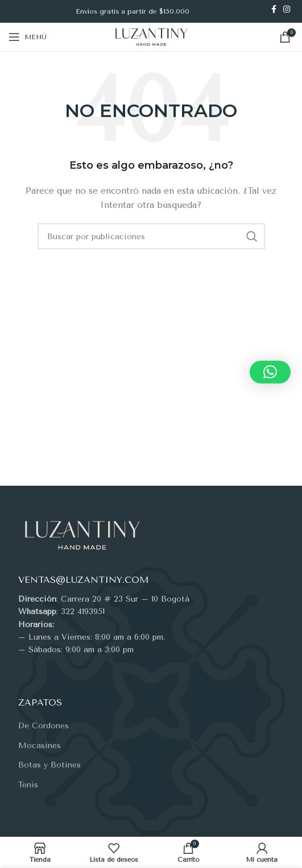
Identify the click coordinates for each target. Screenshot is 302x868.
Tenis (28, 785)
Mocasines (40, 746)
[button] (270, 372)
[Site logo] (151, 37)
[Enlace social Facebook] (274, 9)
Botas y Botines (49, 765)
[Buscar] (151, 236)
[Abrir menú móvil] (28, 37)
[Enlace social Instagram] (287, 9)
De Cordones (44, 726)
